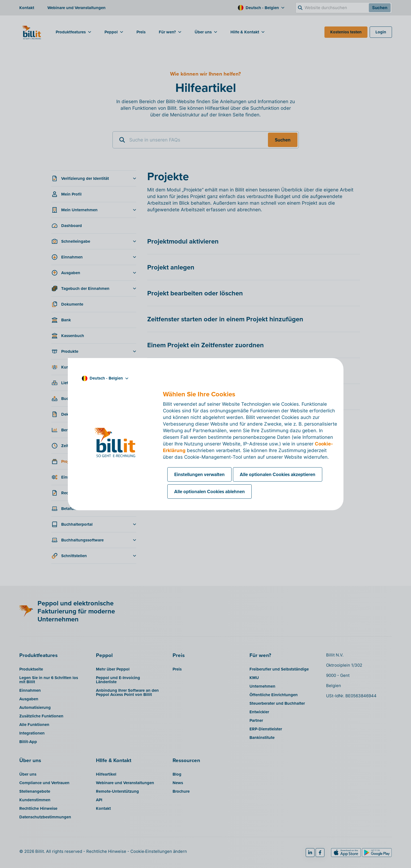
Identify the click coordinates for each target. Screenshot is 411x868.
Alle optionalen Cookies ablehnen (209, 492)
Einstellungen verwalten (199, 474)
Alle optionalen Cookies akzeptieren (278, 474)
